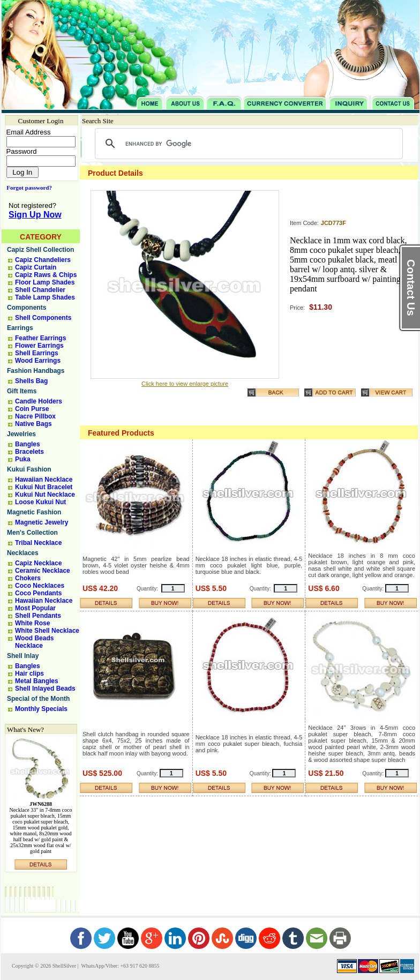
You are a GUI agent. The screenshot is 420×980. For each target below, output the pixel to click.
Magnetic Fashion (34, 512)
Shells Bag (31, 381)
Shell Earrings (37, 353)
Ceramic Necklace (43, 571)
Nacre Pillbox (35, 416)
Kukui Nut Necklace (45, 495)
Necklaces (23, 553)
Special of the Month (38, 699)
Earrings (20, 328)
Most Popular (35, 608)
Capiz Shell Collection (40, 250)
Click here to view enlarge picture (185, 384)
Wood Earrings (38, 361)
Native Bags (33, 424)
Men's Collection (32, 533)
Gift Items (22, 391)
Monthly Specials (41, 709)
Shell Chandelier (40, 290)
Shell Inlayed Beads (45, 689)
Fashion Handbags (36, 371)
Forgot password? (27, 188)
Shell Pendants (38, 616)
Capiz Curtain (36, 267)
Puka (23, 459)
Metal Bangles (37, 681)
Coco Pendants (38, 593)
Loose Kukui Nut (40, 502)
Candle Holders (39, 401)
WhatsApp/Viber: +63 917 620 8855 (119, 966)
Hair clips (29, 674)
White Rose (32, 623)
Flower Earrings (39, 346)
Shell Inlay (23, 656)
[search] (247, 144)
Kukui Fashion (29, 469)
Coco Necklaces (40, 586)
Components (27, 308)
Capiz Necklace (38, 563)
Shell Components (43, 318)
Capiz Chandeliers (43, 260)
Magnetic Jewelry (42, 522)
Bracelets (29, 452)
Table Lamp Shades (45, 297)
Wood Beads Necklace (34, 642)
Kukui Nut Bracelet (44, 487)
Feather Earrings (40, 338)
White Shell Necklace (47, 631)
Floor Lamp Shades (45, 282)
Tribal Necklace (38, 543)
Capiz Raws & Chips (46, 275)
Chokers (28, 578)
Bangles (28, 444)
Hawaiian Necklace (44, 480)
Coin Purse (32, 409)
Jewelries (21, 434)
